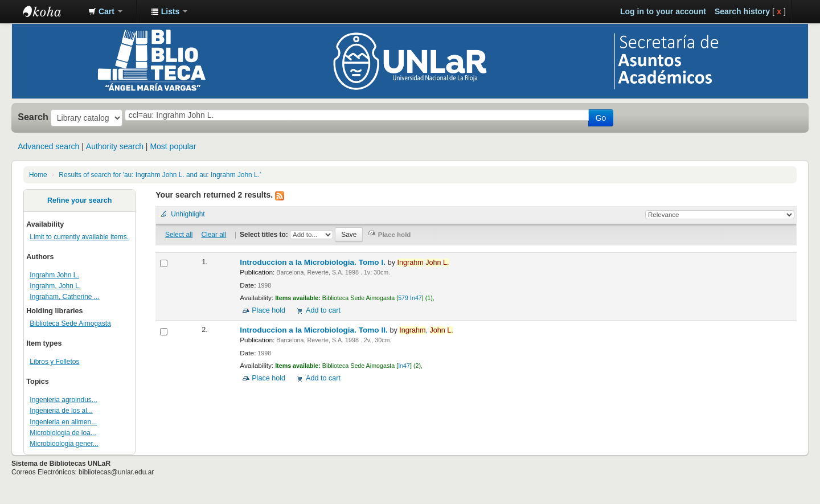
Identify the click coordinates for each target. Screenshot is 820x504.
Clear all (214, 235)
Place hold (268, 310)
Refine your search (79, 200)
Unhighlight (188, 214)
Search (33, 117)
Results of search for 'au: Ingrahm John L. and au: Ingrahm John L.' (160, 175)
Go (601, 118)
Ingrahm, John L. (55, 286)
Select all (179, 235)
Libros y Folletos (54, 362)
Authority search (115, 146)
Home (38, 175)
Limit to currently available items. (79, 237)
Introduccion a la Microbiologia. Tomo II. (315, 330)
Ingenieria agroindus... (63, 400)
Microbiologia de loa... (63, 433)
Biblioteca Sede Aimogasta (70, 323)
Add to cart (323, 310)
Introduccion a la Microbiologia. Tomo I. (314, 262)
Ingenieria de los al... (61, 411)
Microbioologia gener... (64, 444)
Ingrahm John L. (54, 275)
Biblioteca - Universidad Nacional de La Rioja (51, 11)
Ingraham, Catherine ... (64, 297)
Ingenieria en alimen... (63, 422)
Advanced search (48, 146)
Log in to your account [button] (663, 11)
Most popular (173, 146)
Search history (742, 11)
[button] (105, 11)
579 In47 (410, 298)
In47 (404, 366)
